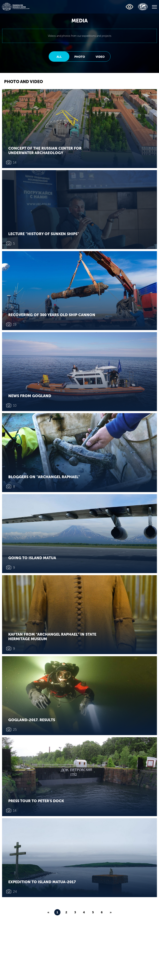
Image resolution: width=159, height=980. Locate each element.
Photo (80, 57)
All (59, 57)
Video (100, 57)
